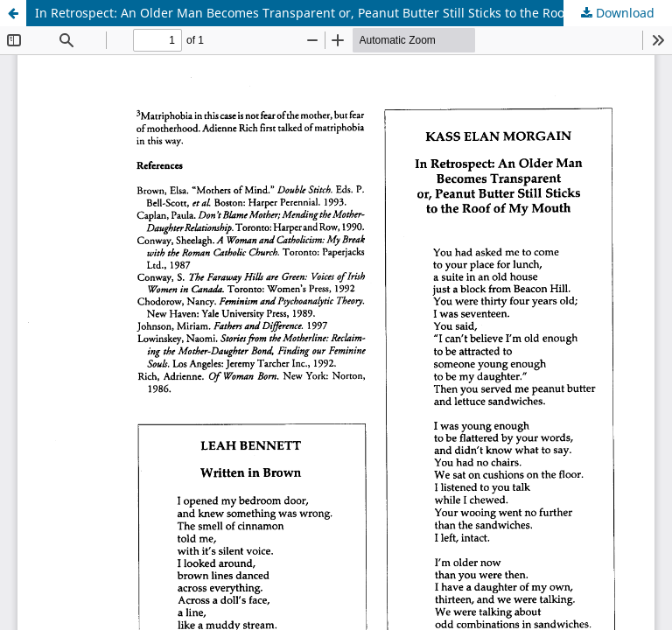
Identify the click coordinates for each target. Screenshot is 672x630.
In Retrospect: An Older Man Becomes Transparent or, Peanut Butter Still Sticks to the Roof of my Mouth (341, 13)
